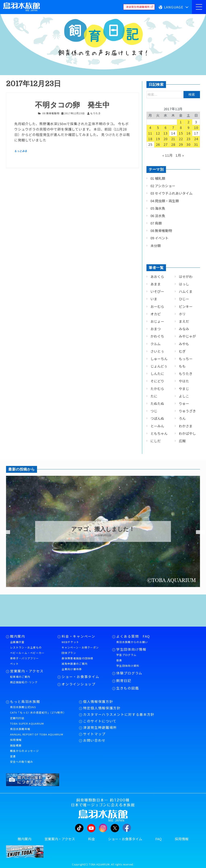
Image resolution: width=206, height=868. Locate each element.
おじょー (157, 321)
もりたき (186, 374)
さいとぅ (157, 351)
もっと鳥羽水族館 (25, 702)
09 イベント (160, 238)
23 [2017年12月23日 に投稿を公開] (188, 139)
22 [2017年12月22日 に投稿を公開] (181, 139)
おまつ (156, 329)
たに (154, 396)
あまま (156, 284)
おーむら (157, 306)
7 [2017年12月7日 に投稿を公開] (173, 128)
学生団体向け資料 (128, 666)
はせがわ (186, 277)
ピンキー (186, 306)
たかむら (157, 389)
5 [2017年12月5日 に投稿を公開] (158, 128)
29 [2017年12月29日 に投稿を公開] (181, 144)
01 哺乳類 (158, 178)
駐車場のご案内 (20, 677)
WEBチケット (70, 642)
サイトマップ (94, 734)
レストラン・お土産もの (26, 647)
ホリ (182, 314)
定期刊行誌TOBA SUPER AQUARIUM (27, 721)
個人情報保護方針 (98, 702)
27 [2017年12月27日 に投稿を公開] (166, 144)
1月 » (180, 155)
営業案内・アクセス (27, 671)
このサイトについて (100, 721)
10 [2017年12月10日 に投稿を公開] (196, 128)
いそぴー (157, 291)
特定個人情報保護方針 (102, 708)
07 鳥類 (156, 223)
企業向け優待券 (72, 669)
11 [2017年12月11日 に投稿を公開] (150, 133)
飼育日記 (124, 681)
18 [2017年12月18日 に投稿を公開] (150, 139)
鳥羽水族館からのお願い (132, 642)
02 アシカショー (163, 186)
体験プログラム (129, 673)
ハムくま (186, 291)
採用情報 (16, 740)
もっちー (186, 359)
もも (182, 366)
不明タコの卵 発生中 (72, 105)
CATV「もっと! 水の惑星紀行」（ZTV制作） (38, 712)
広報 (182, 441)
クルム (156, 344)
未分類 (156, 246)
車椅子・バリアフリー (24, 658)
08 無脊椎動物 (51, 113)
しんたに (157, 374)
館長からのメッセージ (24, 751)
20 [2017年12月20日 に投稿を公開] (166, 139)
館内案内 (18, 636)
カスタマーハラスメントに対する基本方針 (119, 714)
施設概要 (16, 745)
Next (198, 532)
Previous (3, 532)
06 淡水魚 (158, 216)
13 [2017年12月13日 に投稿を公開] (166, 133)
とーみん (157, 426)
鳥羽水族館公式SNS (23, 707)
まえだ (184, 321)
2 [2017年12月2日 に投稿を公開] (188, 122)
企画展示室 (17, 642)
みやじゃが (187, 336)
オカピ (156, 314)
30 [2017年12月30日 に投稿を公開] (188, 144)
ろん (182, 418)
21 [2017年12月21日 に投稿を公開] (173, 139)
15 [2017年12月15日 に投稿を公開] (181, 133)
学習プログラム (126, 655)
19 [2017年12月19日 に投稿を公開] (158, 139)
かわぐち (157, 336)
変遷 (13, 756)
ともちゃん (159, 433)
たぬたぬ (157, 403)
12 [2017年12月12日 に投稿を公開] (158, 133)
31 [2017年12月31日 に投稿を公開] (196, 144)
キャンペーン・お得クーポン (80, 647)
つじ (154, 411)
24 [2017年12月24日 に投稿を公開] (196, 139)
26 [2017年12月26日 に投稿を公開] (158, 144)
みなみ (184, 329)
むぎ (182, 351)
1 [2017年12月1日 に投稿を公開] (181, 122)
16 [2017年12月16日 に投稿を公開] (188, 133)
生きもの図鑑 (128, 688)
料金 (92, 839)
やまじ (184, 389)
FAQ (159, 839)
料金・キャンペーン (78, 636)
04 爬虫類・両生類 (165, 201)
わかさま (186, 426)
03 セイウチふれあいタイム (171, 193)
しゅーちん (159, 359)
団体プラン (69, 653)
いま (154, 299)
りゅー (184, 403)
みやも (184, 344)
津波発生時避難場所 (100, 727)
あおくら (157, 277)
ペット (14, 664)
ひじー (184, 299)
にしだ (156, 441)
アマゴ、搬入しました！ (103, 529)
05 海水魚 (158, 208)
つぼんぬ (157, 418)
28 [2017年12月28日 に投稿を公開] (173, 144)
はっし (184, 284)
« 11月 (167, 155)
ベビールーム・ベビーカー (27, 653)
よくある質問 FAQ (133, 636)
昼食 (119, 660)
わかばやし (187, 433)
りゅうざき (187, 411)
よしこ (184, 396)
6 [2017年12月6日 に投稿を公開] (166, 128)
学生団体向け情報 (131, 649)
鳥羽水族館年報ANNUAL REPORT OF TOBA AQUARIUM (37, 732)
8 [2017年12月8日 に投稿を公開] (181, 128)
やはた (184, 381)
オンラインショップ (78, 684)
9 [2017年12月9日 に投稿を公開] (188, 128)
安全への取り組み (22, 762)
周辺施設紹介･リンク (24, 682)
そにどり (157, 381)
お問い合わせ (94, 740)
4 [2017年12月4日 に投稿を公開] (150, 128)
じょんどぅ (159, 366)
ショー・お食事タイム (80, 677)
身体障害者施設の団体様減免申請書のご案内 (77, 661)
